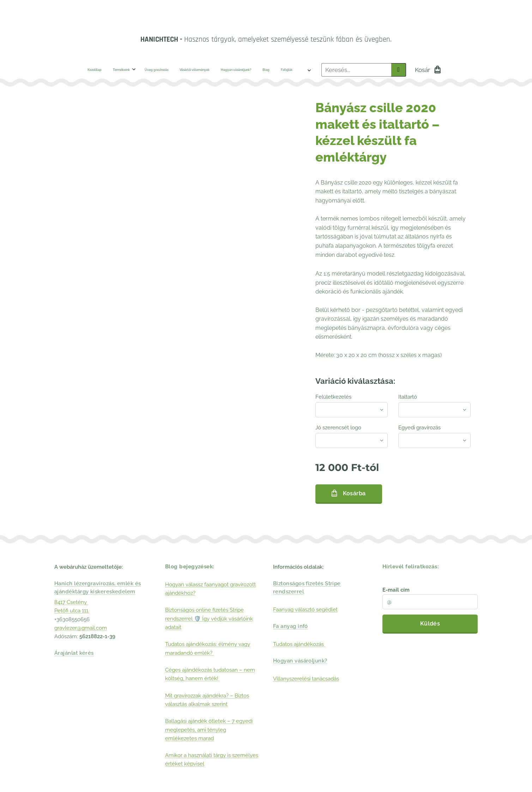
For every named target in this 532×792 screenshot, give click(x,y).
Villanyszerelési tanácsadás (306, 679)
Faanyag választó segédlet (305, 610)
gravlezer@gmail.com (81, 628)
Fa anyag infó (291, 626)
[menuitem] (94, 70)
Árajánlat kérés (74, 653)
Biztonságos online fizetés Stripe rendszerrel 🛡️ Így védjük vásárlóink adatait (209, 619)
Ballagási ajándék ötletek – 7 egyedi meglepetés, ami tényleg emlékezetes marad (209, 730)
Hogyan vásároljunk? (300, 661)
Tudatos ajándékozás (299, 644)
